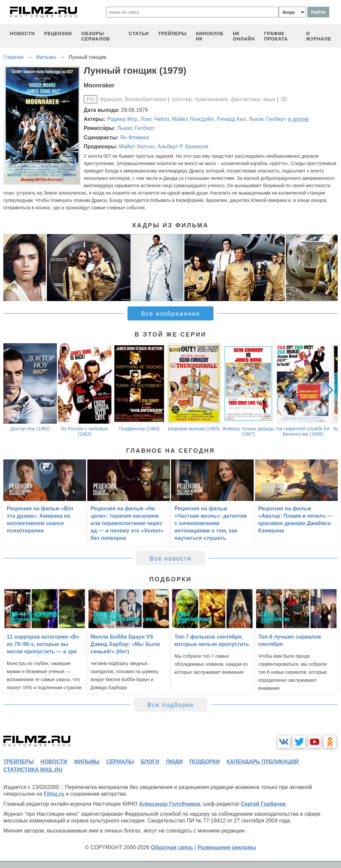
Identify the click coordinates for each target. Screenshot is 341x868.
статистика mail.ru (33, 770)
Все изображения (170, 314)
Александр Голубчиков (169, 804)
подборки (205, 762)
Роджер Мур (122, 119)
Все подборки (170, 705)
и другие (298, 119)
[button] (329, 268)
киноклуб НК (210, 36)
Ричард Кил (231, 119)
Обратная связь (172, 847)
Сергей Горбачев (263, 804)
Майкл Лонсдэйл (193, 119)
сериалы (120, 762)
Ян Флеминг (135, 137)
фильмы (87, 762)
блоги (150, 762)
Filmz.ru (54, 794)
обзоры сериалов (96, 36)
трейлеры (172, 33)
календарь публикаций (263, 762)
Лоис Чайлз (155, 119)
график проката (276, 36)
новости (22, 33)
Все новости (170, 559)
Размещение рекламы (227, 847)
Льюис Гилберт (267, 119)
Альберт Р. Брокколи (183, 147)
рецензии (58, 33)
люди (174, 762)
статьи (139, 33)
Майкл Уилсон (137, 147)
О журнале (319, 36)
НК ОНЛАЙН (244, 36)
